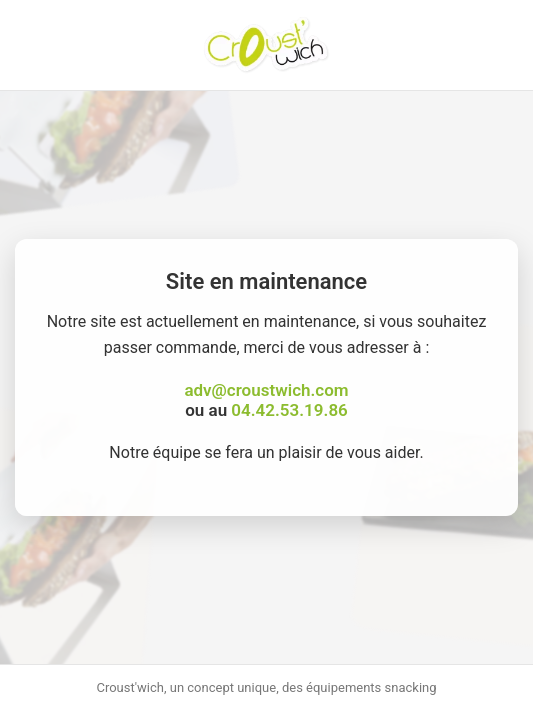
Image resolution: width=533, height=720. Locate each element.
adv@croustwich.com (266, 390)
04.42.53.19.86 (289, 410)
